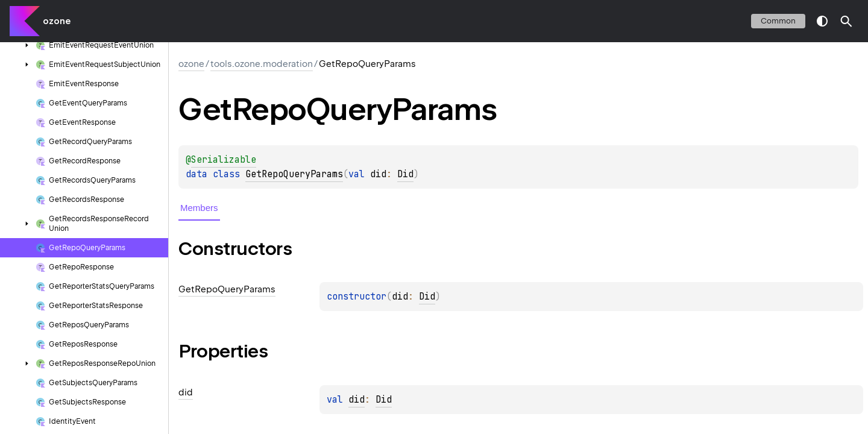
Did (405, 174)
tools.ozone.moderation (262, 64)
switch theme (822, 21)
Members (199, 208)
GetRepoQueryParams (294, 174)
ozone (57, 21)
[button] (846, 21)
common (778, 21)
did (357, 400)
